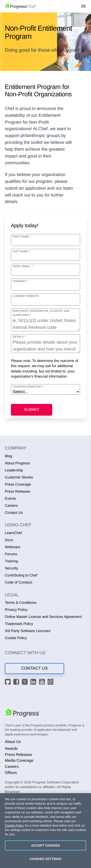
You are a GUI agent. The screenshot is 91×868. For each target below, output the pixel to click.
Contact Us (14, 513)
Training (11, 561)
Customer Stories (19, 477)
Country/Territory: (28, 387)
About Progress (17, 463)
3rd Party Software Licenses (28, 631)
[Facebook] (17, 683)
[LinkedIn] (34, 683)
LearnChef (13, 533)
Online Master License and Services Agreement (43, 617)
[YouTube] (43, 683)
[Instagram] (51, 683)
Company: (20, 281)
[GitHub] (8, 683)
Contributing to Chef (21, 575)
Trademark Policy (19, 624)
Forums (11, 554)
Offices (11, 773)
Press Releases (18, 492)
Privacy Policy (16, 610)
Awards (11, 749)
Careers (11, 506)
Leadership (14, 470)
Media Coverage (19, 761)
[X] (25, 683)
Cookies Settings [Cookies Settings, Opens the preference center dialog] (45, 859)
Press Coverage (18, 484)
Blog (8, 456)
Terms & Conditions (21, 603)
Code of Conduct (19, 582)
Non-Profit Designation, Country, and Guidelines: (41, 313)
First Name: (21, 237)
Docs (9, 540)
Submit (32, 410)
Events (10, 499)
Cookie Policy (16, 638)
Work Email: (22, 266)
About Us (13, 742)
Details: (18, 337)
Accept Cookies (45, 845)
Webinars (12, 547)
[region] (45, 831)
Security (11, 568)
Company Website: (26, 296)
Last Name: (21, 252)
